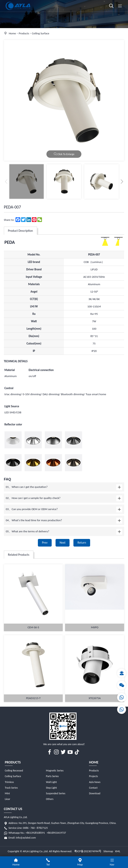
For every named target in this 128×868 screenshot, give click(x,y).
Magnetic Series (55, 771)
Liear (8, 799)
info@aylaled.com (26, 838)
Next (63, 543)
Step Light (51, 788)
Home (12, 33)
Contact (93, 788)
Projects (93, 776)
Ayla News (95, 782)
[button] (122, 182)
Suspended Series (56, 793)
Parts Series (52, 776)
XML (118, 851)
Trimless (9, 782)
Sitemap (108, 851)
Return (82, 543)
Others (50, 799)
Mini (7, 793)
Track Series (11, 788)
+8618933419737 (56, 833)
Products (24, 33)
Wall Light (51, 782)
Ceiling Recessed (14, 771)
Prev (45, 543)
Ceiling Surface (40, 33)
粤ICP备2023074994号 (88, 851)
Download (95, 793)
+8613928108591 (35, 833)
